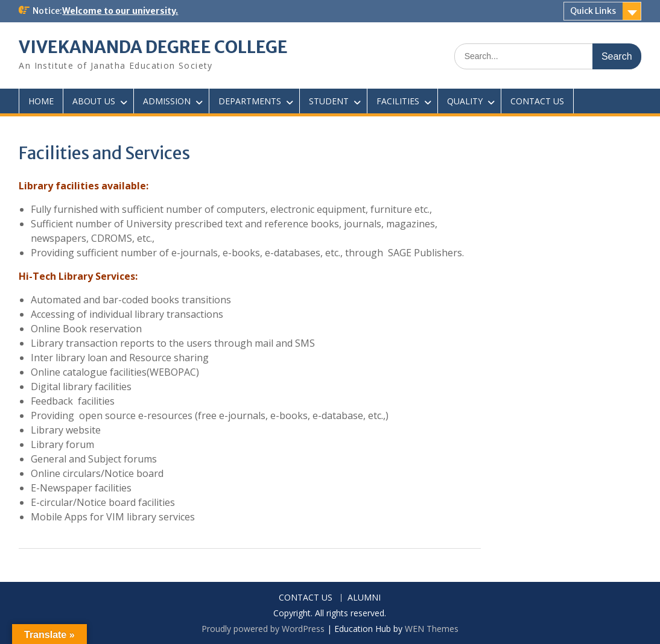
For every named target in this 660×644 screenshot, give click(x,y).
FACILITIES (398, 101)
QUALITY (465, 101)
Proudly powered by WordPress (263, 629)
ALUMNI (364, 598)
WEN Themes (432, 629)
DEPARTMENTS (250, 101)
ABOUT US (94, 101)
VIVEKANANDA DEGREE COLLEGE (153, 47)
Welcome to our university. (120, 11)
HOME (41, 101)
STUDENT (329, 101)
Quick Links (593, 11)
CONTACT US (537, 101)
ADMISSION (167, 101)
